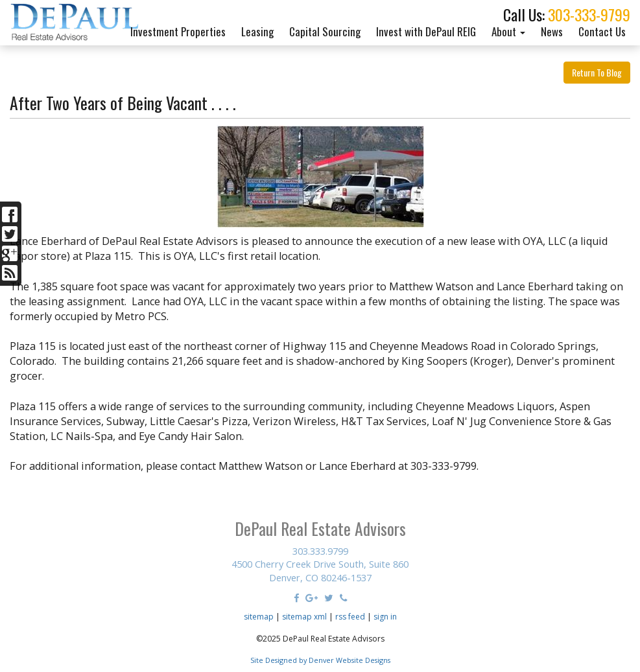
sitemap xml (304, 617)
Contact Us (602, 31)
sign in (385, 617)
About (508, 31)
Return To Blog (597, 72)
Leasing (257, 31)
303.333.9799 (320, 551)
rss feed (350, 617)
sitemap (259, 617)
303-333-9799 (589, 15)
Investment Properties (178, 31)
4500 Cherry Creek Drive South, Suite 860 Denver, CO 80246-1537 (320, 571)
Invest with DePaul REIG (426, 31)
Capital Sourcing (325, 31)
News (552, 31)
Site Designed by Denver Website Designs (320, 660)
